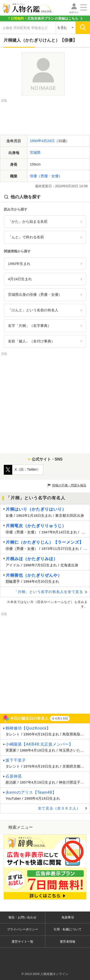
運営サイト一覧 (22, 942)
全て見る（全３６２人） (59, 808)
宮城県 (35, 152)
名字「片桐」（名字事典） (30, 326)
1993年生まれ (19, 264)
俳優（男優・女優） (46, 176)
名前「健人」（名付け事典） (31, 341)
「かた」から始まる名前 (28, 221)
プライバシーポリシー (23, 929)
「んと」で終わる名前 (26, 237)
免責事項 (68, 917)
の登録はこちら (43, 18)
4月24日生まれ (20, 279)
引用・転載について (68, 929)
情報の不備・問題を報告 (69, 485)
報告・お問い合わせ (22, 917)
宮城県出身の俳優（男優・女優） (35, 294)
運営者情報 (68, 942)
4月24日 (48, 141)
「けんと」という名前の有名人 (33, 310)
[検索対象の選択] (66, 28)
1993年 (36, 141)
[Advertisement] (45, 115)
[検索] (83, 28)
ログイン (74, 12)
